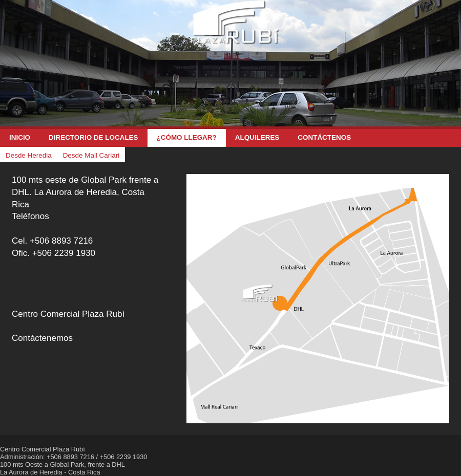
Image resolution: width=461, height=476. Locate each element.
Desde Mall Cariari (91, 155)
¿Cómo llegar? (187, 137)
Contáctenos (324, 137)
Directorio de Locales (93, 137)
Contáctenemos (42, 338)
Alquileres (257, 137)
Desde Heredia (29, 155)
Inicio (20, 137)
